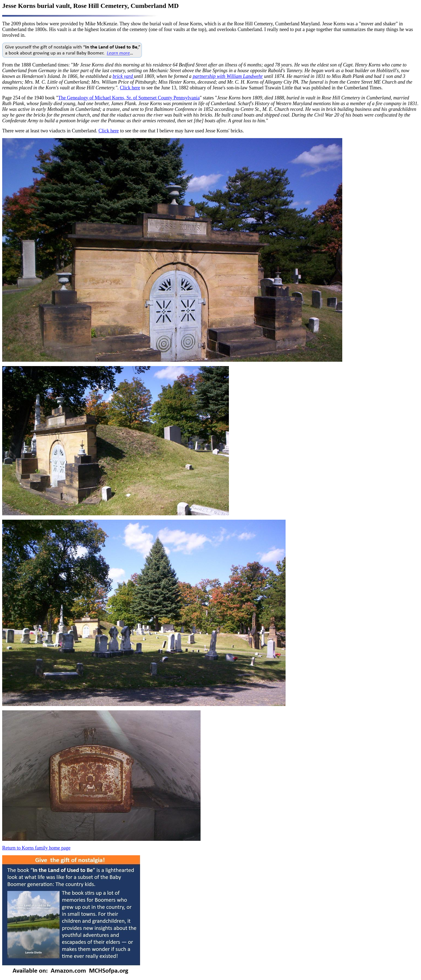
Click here (130, 88)
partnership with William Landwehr (228, 76)
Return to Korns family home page (36, 848)
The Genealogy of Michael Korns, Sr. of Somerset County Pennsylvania (129, 98)
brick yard (123, 76)
